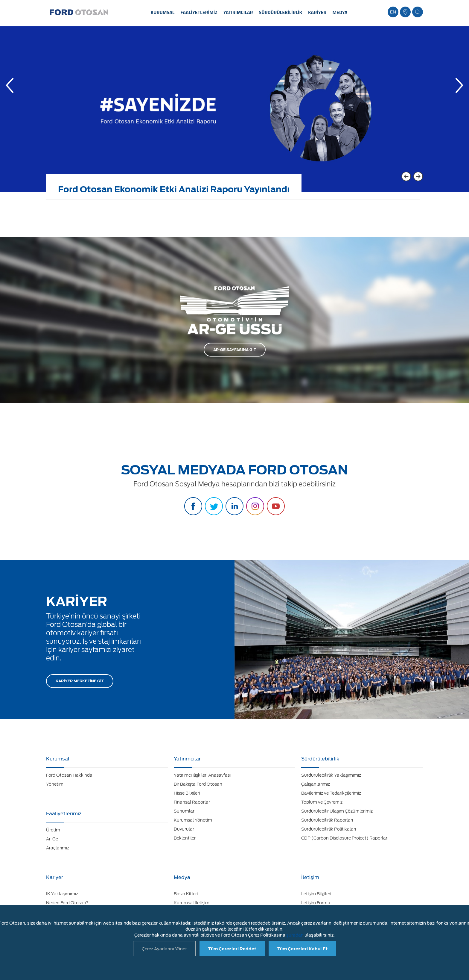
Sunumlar (184, 811)
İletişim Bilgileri (316, 894)
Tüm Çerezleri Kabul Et (302, 949)
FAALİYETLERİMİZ (199, 12)
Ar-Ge (52, 839)
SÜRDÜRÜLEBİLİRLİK (281, 12)
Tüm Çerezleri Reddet (232, 949)
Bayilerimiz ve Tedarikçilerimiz (331, 793)
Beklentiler (185, 838)
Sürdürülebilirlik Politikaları (329, 829)
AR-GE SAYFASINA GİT (235, 350)
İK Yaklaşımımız (62, 894)
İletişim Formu (316, 903)
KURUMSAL (163, 12)
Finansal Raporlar (192, 802)
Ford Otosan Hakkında (69, 775)
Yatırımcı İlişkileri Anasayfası (202, 775)
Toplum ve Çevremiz (322, 802)
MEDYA (340, 12)
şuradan (295, 935)
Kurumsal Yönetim (193, 820)
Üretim (53, 830)
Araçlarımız (58, 848)
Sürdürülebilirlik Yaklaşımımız (331, 775)
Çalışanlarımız (316, 784)
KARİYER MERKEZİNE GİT (80, 681)
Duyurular (184, 829)
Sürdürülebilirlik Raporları (327, 820)
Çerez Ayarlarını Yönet (164, 949)
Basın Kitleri (186, 894)
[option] (234, 114)
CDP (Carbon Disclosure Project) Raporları (345, 838)
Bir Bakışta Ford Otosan (198, 784)
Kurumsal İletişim (192, 903)
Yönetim (55, 784)
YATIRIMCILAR (238, 12)
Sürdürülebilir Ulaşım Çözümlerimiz (337, 811)
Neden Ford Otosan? (67, 903)
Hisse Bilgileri (187, 793)
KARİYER (317, 12)
